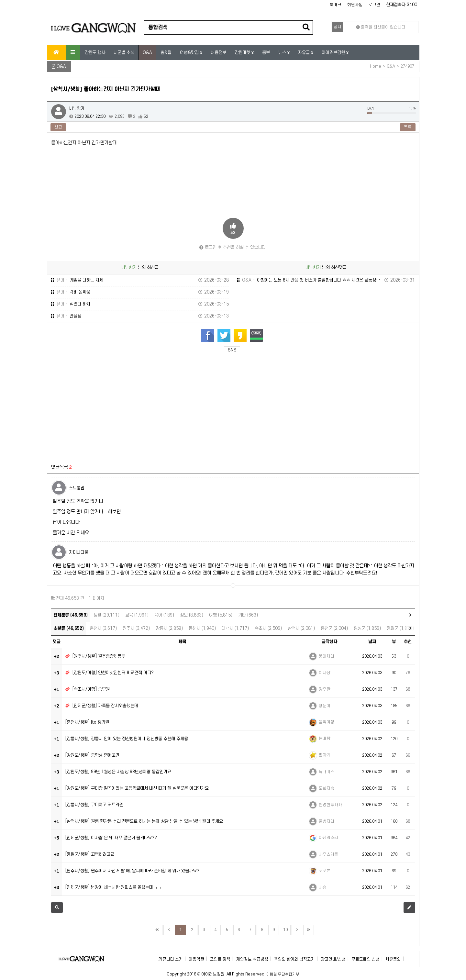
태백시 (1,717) (235, 628)
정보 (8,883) (192, 615)
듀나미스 (327, 772)
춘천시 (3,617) (103, 628)
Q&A (147, 53)
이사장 (325, 673)
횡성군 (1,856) (367, 628)
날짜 (372, 642)
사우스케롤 (328, 854)
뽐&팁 (166, 53)
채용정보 (218, 53)
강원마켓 (243, 53)
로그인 (374, 5)
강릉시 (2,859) (169, 628)
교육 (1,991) (137, 615)
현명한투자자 (330, 805)
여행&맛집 (190, 53)
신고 (58, 127)
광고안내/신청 (333, 959)
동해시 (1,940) (202, 628)
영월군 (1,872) (400, 628)
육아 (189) (164, 615)
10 (285, 930)
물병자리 (327, 821)
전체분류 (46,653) (71, 615)
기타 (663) (248, 615)
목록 (408, 127)
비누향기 (77, 108)
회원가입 (355, 5)
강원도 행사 (95, 53)
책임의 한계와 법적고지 (294, 959)
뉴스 (283, 53)
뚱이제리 (327, 656)
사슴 (323, 887)
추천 (408, 642)
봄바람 (325, 739)
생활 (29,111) (106, 615)
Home (376, 66)
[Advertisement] (112, 405)
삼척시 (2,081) (301, 628)
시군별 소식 (124, 53)
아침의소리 (328, 838)
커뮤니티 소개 (171, 959)
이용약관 (196, 959)
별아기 (325, 755)
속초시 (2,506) (268, 628)
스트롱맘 (77, 488)
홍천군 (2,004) (334, 628)
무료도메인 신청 (366, 959)
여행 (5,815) (221, 615)
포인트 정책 (220, 959)
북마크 (336, 5)
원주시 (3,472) (136, 628)
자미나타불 (79, 552)
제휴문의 (393, 959)
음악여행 (327, 722)
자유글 (305, 53)
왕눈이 (325, 706)
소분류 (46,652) (69, 628)
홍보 (266, 53)
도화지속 (327, 788)
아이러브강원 (334, 53)
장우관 (325, 689)
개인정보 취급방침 (252, 959)
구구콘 (325, 871)
